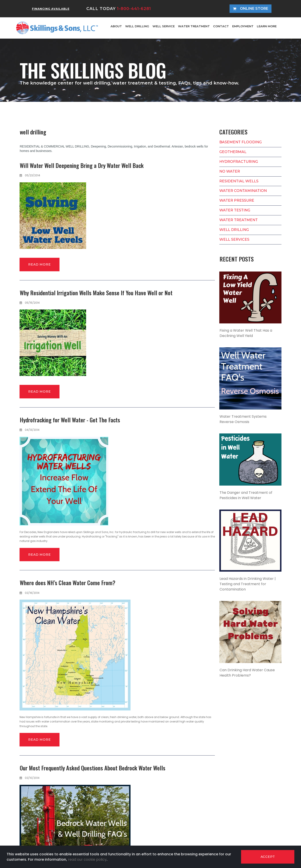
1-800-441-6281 (134, 9)
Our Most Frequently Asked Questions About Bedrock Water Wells (93, 768)
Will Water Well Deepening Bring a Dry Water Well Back (82, 165)
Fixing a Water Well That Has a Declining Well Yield (246, 333)
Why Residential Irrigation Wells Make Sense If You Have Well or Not (96, 293)
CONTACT (221, 26)
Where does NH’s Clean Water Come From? (68, 583)
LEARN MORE (267, 26)
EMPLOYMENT (243, 26)
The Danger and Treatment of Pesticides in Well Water (246, 495)
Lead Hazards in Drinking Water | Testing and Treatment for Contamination (248, 584)
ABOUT (116, 26)
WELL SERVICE (164, 26)
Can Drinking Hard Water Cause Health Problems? (247, 673)
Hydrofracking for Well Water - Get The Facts (70, 420)
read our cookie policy (87, 859)
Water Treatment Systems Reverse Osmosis (243, 419)
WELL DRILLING (137, 26)
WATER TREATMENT (194, 26)
